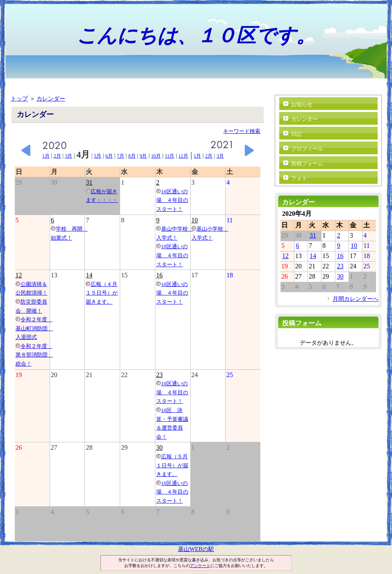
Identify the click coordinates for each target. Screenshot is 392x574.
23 (160, 375)
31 (89, 182)
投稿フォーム (307, 164)
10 (195, 220)
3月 (69, 156)
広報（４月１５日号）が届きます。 (102, 293)
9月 (144, 156)
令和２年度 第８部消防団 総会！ (34, 355)
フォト (299, 178)
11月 (170, 156)
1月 (46, 156)
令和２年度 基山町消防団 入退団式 (34, 328)
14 (89, 275)
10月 (156, 156)
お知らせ (302, 104)
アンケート (200, 566)
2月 (57, 156)
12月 (183, 156)
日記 (296, 134)
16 (160, 275)
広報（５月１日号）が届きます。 (172, 465)
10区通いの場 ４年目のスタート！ (172, 200)
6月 (109, 156)
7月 (121, 156)
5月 (98, 156)
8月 (132, 156)
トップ (19, 98)
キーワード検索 (242, 131)
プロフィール (307, 149)
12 (19, 275)
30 (160, 447)
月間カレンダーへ (356, 299)
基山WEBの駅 (196, 549)
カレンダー (51, 98)
